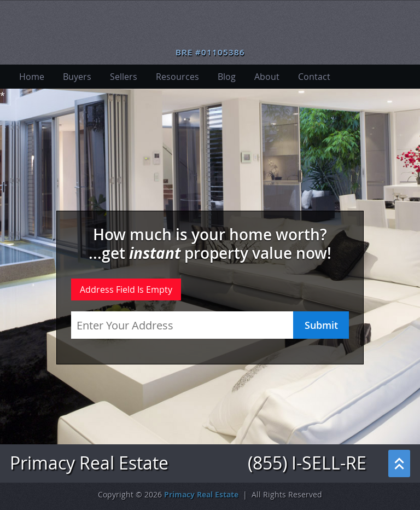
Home (32, 77)
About (267, 77)
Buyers (77, 77)
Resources (177, 77)
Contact (314, 77)
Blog (227, 77)
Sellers (124, 77)
